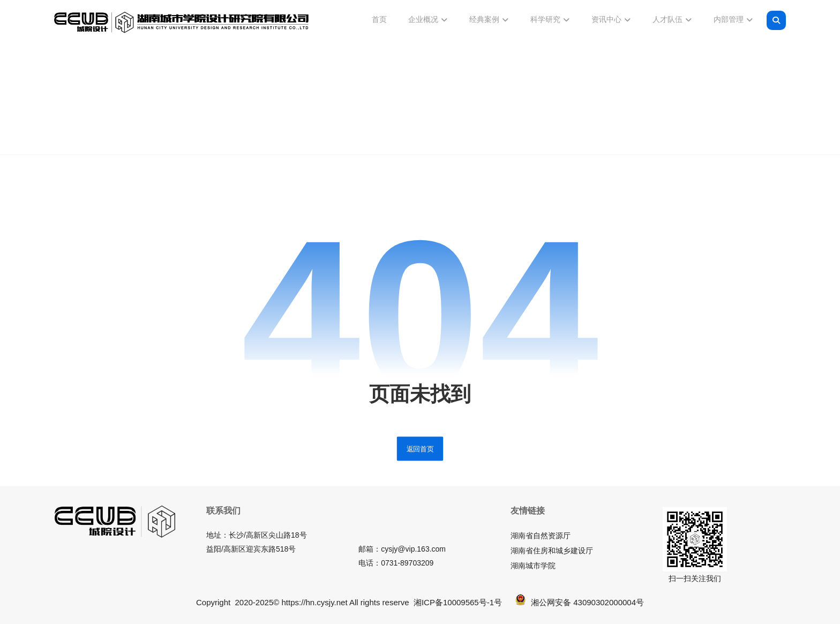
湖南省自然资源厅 (541, 536)
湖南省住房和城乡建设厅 (552, 551)
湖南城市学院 (533, 566)
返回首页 (420, 449)
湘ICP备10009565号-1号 (458, 602)
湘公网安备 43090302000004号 (580, 602)
